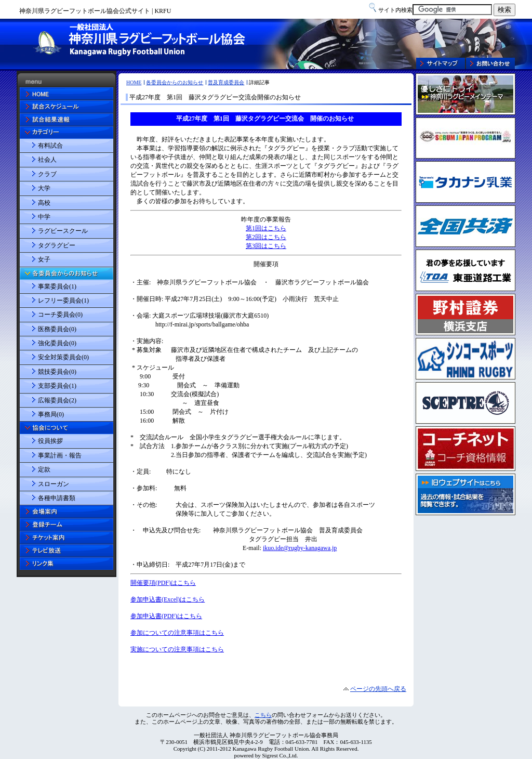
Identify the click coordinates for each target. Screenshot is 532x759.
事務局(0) (51, 414)
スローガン (54, 484)
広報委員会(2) (57, 400)
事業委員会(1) (57, 286)
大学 (44, 188)
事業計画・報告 (60, 455)
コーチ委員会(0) (60, 315)
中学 (44, 217)
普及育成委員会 (226, 82)
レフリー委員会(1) (63, 300)
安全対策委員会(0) (63, 357)
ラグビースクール (63, 231)
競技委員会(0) (57, 372)
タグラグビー (57, 245)
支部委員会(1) (57, 386)
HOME (134, 82)
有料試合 (50, 146)
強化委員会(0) (57, 343)
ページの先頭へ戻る (378, 689)
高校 (44, 203)
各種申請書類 (57, 498)
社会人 (47, 160)
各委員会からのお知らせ (175, 82)
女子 (44, 259)
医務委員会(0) (57, 329)
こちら (263, 715)
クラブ (47, 174)
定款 (44, 469)
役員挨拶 (50, 441)
